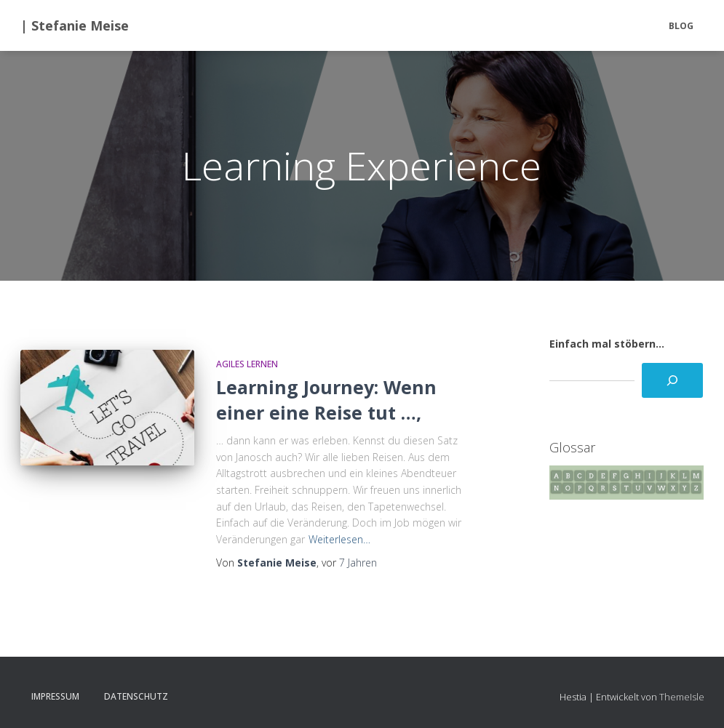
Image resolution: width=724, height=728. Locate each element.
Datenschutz (136, 696)
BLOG (681, 26)
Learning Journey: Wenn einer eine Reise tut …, (326, 400)
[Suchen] (672, 380)
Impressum (55, 696)
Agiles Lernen (247, 364)
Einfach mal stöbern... (607, 344)
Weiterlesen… (339, 539)
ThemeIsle (682, 697)
